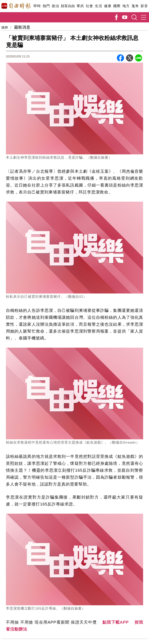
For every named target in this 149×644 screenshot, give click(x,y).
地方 (126, 6)
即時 (37, 6)
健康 (108, 6)
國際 (117, 6)
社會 (89, 6)
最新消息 (22, 27)
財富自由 (68, 6)
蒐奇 (135, 6)
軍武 (80, 6)
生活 (98, 6)
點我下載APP (116, 622)
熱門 (46, 6)
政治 (55, 6)
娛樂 (5, 27)
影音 (144, 6)
